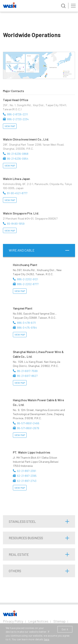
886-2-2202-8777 (28, 284)
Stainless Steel (22, 521)
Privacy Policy (13, 621)
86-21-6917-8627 (27, 376)
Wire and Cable (22, 250)
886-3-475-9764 (27, 328)
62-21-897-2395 (27, 476)
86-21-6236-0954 (18, 159)
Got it (65, 629)
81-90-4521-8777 (17, 193)
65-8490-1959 (16, 224)
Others (15, 571)
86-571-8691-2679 (28, 428)
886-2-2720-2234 (18, 119)
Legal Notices (38, 621)
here (47, 639)
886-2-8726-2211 (17, 114)
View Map (10, 126)
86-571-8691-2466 (28, 423)
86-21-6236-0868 (18, 154)
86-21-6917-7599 (27, 371)
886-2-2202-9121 (27, 279)
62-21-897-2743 (27, 481)
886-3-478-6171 (26, 323)
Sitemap (59, 621)
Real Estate (19, 554)
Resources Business (26, 538)
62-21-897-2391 (26, 471)
